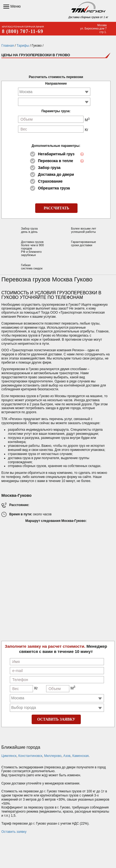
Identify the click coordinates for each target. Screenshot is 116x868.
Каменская (81, 756)
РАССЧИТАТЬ (56, 208)
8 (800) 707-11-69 (23, 31)
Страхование (50, 181)
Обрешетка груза (54, 188)
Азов (67, 756)
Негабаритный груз (56, 154)
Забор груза (49, 168)
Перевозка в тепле (56, 161)
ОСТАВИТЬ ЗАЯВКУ (56, 719)
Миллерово (53, 756)
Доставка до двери (56, 174)
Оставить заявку (14, 832)
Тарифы (23, 46)
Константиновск (30, 756)
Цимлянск (9, 756)
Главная (8, 46)
